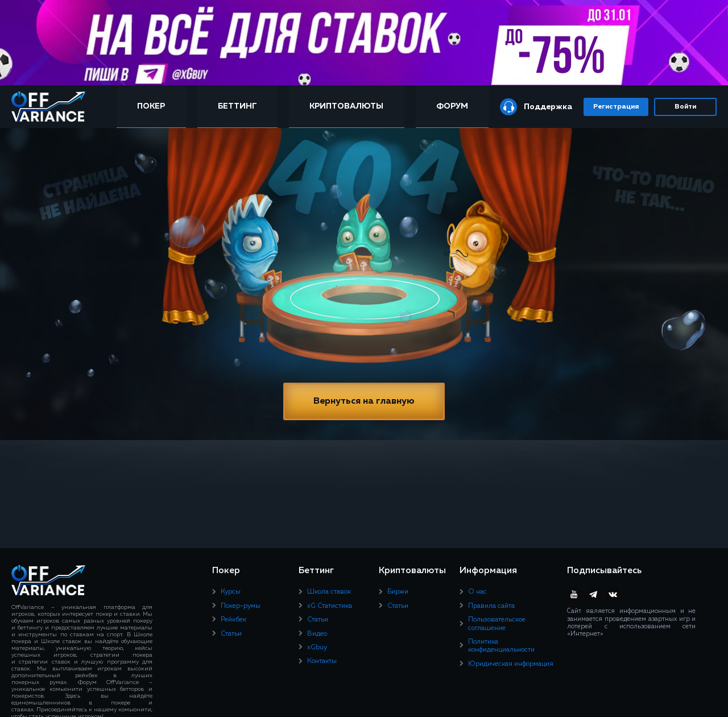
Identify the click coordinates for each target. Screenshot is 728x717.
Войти (685, 107)
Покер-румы (241, 606)
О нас (477, 592)
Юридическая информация (511, 664)
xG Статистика (330, 606)
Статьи (231, 634)
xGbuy (317, 648)
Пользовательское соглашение (497, 624)
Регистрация (616, 107)
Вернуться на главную (364, 401)
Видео (317, 634)
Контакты (322, 661)
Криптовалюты (346, 106)
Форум (452, 106)
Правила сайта (491, 606)
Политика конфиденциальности (501, 646)
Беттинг (237, 106)
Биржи (398, 592)
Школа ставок (329, 592)
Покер (151, 106)
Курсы (231, 592)
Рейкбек (233, 620)
